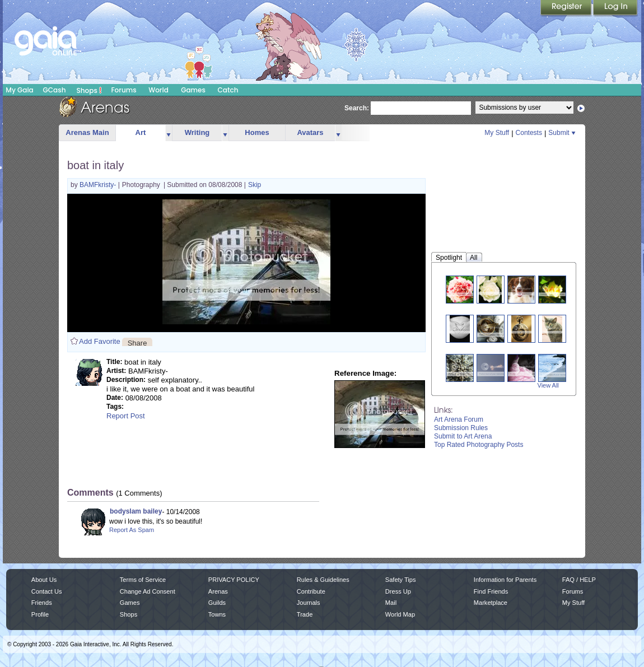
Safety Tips (401, 580)
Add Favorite (100, 341)
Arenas (218, 591)
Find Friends (491, 591)
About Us (44, 580)
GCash (55, 90)
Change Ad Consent (148, 591)
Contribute (311, 591)
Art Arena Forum (459, 419)
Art (141, 132)
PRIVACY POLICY (234, 580)
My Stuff (497, 133)
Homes (257, 132)
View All (548, 385)
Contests (529, 133)
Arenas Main (87, 132)
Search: (357, 108)
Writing (197, 132)
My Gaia (19, 90)
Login (615, 8)
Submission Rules (461, 428)
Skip (255, 185)
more (169, 133)
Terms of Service (143, 580)
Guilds (217, 603)
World (158, 90)
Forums (123, 90)
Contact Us (47, 591)
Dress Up (398, 591)
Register (567, 8)
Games (193, 90)
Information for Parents (505, 580)
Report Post (126, 416)
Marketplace (491, 603)
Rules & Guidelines (323, 580)
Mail (391, 603)
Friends (42, 603)
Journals (309, 603)
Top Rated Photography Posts (479, 445)
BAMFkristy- (99, 185)
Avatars (310, 132)
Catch (228, 90)
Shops (89, 90)
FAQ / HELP (579, 580)
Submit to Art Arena (463, 436)
